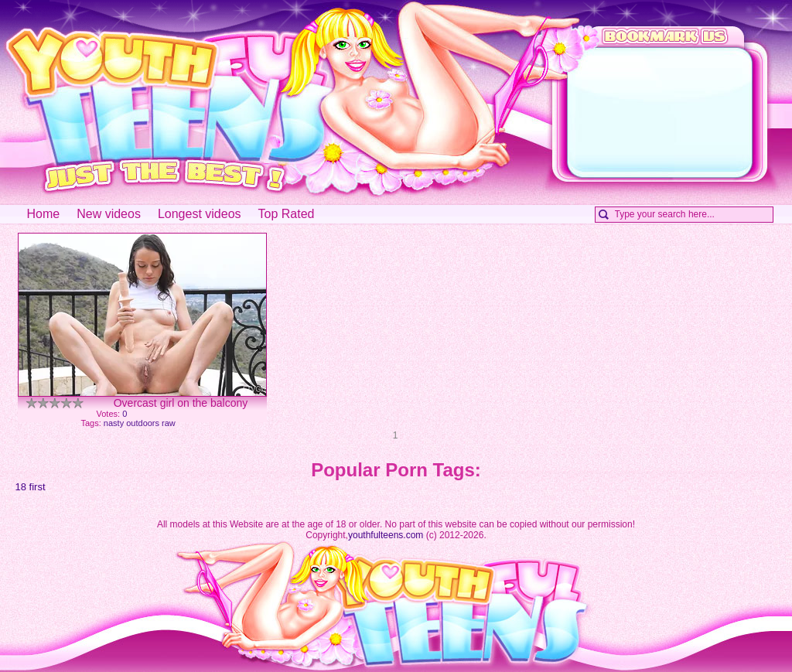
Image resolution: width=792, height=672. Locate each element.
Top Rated (287, 214)
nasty (114, 423)
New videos (109, 214)
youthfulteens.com (386, 535)
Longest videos (200, 214)
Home (44, 214)
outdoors (143, 423)
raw (169, 423)
